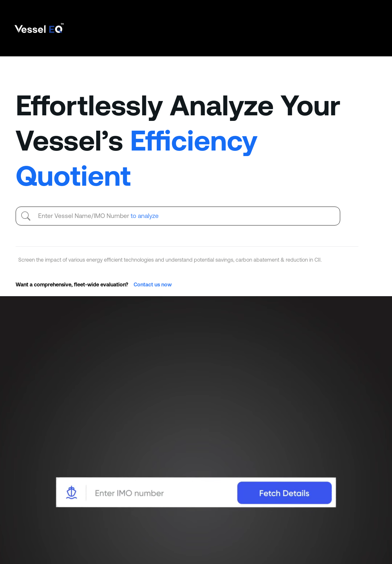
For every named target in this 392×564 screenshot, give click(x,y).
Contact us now (153, 284)
